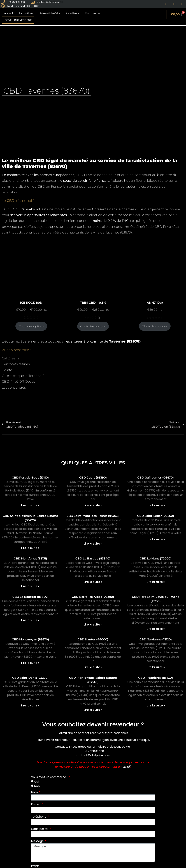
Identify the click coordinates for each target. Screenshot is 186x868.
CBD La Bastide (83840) (93, 558)
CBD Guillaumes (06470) (156, 478)
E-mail (36, 804)
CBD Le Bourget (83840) (30, 597)
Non (37, 786)
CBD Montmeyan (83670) (30, 639)
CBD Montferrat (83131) (30, 558)
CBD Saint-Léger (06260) (156, 516)
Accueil (9, 13)
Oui (36, 782)
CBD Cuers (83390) (93, 478)
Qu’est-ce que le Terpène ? (23, 376)
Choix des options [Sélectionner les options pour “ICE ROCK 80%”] (31, 326)
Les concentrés (14, 387)
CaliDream (10, 358)
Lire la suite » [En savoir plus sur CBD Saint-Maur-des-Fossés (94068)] (93, 544)
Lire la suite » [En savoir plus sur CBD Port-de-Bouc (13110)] (30, 505)
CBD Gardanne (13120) (156, 639)
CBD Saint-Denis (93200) (30, 678)
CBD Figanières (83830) (156, 678)
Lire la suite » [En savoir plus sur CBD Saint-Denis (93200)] (30, 705)
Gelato (7, 370)
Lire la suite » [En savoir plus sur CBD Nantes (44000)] (93, 667)
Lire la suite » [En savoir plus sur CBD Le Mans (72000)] (156, 582)
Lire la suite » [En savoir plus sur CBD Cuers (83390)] (93, 505)
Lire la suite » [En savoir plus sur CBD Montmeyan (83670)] (30, 663)
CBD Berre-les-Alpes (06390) (93, 597)
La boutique (26, 13)
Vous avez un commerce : (50, 777)
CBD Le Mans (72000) (156, 558)
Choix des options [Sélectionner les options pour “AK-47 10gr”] (155, 326)
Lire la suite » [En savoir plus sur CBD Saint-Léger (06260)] (156, 539)
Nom (35, 792)
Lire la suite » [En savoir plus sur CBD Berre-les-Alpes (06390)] (93, 625)
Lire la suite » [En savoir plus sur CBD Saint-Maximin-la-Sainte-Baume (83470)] (30, 548)
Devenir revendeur (18, 20)
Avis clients (72, 13)
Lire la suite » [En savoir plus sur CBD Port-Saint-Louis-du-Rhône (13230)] (156, 629)
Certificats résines (16, 364)
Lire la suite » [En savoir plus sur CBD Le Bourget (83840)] (30, 620)
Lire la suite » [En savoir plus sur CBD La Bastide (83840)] (93, 582)
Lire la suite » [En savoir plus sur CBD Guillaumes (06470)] (156, 505)
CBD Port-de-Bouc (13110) (30, 478)
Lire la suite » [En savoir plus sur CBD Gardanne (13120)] (156, 667)
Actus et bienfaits (50, 13)
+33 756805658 (93, 751)
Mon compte (92, 13)
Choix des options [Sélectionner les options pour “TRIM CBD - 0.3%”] (93, 326)
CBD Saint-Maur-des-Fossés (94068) (93, 516)
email (126, 767)
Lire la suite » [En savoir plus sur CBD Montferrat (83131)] (30, 586)
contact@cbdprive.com (93, 755)
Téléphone (39, 817)
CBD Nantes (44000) (93, 639)
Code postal (40, 829)
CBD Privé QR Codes (18, 382)
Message (38, 841)
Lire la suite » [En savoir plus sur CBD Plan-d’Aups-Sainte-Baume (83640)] (93, 710)
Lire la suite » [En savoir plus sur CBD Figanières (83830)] (156, 705)
